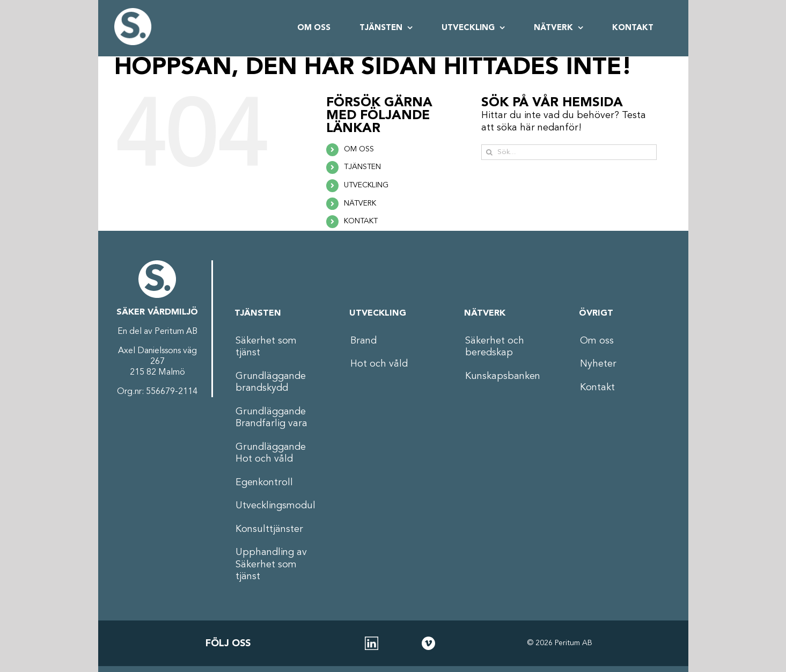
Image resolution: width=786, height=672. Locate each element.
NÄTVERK (360, 203)
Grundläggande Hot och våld (271, 453)
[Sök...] (569, 152)
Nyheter (598, 364)
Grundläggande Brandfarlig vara (271, 418)
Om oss (597, 341)
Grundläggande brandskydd (271, 382)
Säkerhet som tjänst (266, 347)
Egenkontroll (264, 483)
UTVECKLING (366, 185)
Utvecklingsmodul (276, 506)
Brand (363, 341)
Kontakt (597, 388)
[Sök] (489, 152)
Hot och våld (379, 364)
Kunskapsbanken (503, 376)
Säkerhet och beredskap (495, 347)
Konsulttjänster (269, 529)
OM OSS (359, 149)
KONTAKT (361, 221)
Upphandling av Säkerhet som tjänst (271, 564)
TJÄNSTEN (362, 167)
